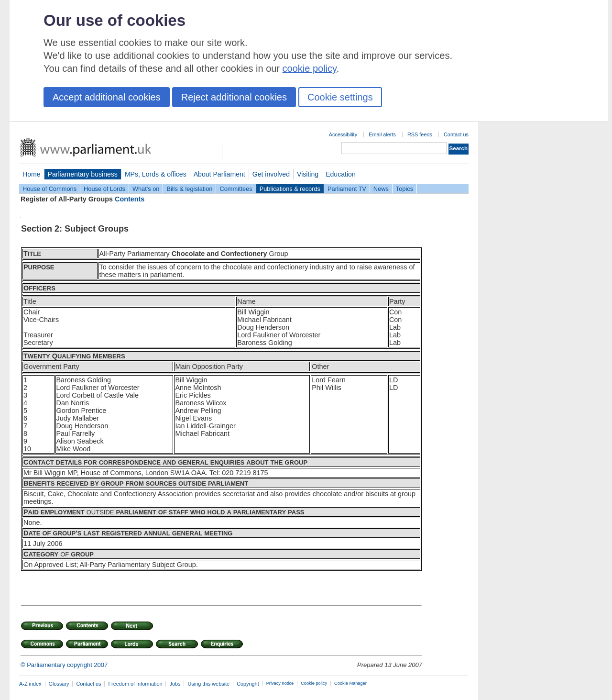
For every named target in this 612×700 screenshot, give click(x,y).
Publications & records (290, 189)
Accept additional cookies (107, 97)
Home (32, 174)
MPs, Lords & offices (156, 174)
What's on (146, 189)
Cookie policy (314, 683)
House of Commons (49, 189)
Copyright (248, 684)
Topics (404, 189)
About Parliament (219, 174)
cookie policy (310, 68)
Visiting (308, 174)
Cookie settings (340, 97)
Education (341, 174)
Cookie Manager (350, 683)
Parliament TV (347, 189)
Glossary (59, 684)
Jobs (175, 684)
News (381, 189)
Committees (236, 189)
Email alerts (382, 134)
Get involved (271, 174)
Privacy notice (280, 683)
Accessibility (343, 134)
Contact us (456, 134)
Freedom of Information (135, 684)
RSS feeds (420, 134)
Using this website (208, 684)
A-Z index (30, 684)
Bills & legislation (189, 189)
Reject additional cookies (234, 97)
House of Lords (104, 189)
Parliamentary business (83, 174)
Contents (130, 199)
